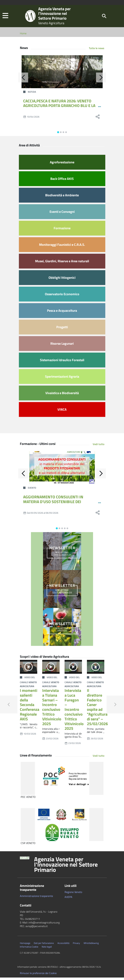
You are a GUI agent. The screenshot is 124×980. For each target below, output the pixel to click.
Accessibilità (63, 946)
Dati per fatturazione (44, 946)
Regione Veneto (73, 894)
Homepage (25, 946)
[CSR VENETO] (62, 827)
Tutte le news (97, 50)
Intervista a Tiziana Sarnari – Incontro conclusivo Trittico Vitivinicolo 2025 (52, 709)
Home (23, 36)
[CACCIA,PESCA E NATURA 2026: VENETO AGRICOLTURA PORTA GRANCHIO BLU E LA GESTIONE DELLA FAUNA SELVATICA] (62, 74)
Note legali (47, 949)
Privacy (76, 946)
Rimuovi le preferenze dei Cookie (38, 976)
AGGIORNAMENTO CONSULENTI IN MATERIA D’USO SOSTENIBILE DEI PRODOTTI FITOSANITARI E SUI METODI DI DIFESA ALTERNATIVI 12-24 (59, 506)
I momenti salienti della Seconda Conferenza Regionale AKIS (30, 707)
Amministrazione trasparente (36, 898)
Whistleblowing (91, 946)
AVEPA (68, 899)
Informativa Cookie (29, 949)
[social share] (98, 119)
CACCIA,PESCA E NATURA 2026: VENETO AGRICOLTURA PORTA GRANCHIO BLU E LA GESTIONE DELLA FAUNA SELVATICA (59, 108)
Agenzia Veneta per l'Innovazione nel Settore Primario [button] (66, 867)
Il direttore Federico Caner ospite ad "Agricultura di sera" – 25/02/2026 (97, 709)
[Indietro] (23, 80)
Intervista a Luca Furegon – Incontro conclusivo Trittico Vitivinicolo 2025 (74, 712)
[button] (5, 17)
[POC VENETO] (62, 781)
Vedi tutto (99, 447)
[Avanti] (101, 80)
